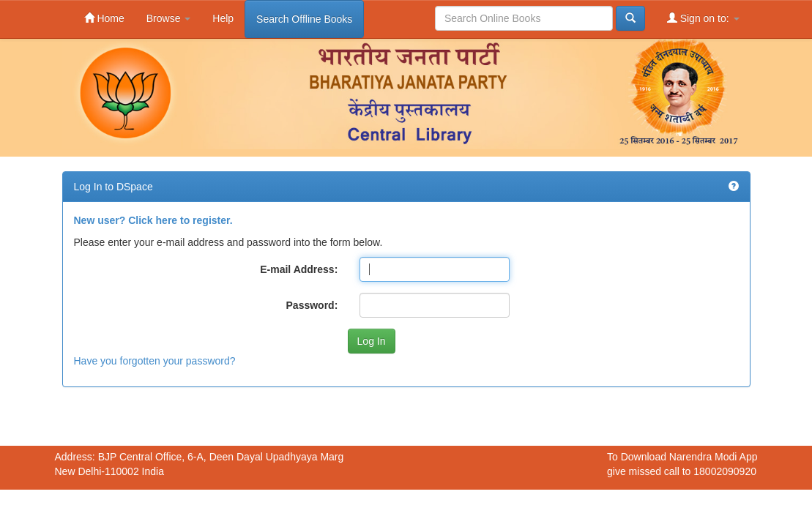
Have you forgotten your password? (155, 361)
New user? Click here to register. (153, 220)
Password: (312, 305)
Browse (169, 18)
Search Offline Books (304, 19)
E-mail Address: (299, 269)
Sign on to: (703, 18)
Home (104, 18)
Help (223, 18)
